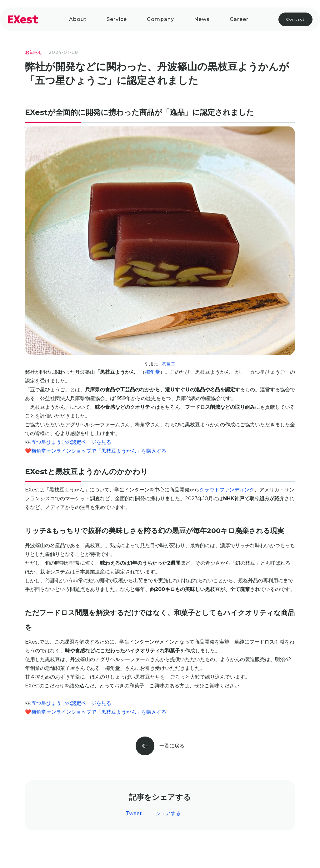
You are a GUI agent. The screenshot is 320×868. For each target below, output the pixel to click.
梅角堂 (169, 364)
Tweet (134, 813)
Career (239, 19)
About (78, 19)
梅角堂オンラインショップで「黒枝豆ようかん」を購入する (99, 451)
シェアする (168, 813)
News (202, 19)
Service (117, 19)
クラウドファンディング (227, 490)
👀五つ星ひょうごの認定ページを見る (68, 442)
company (160, 19)
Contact (295, 19)
